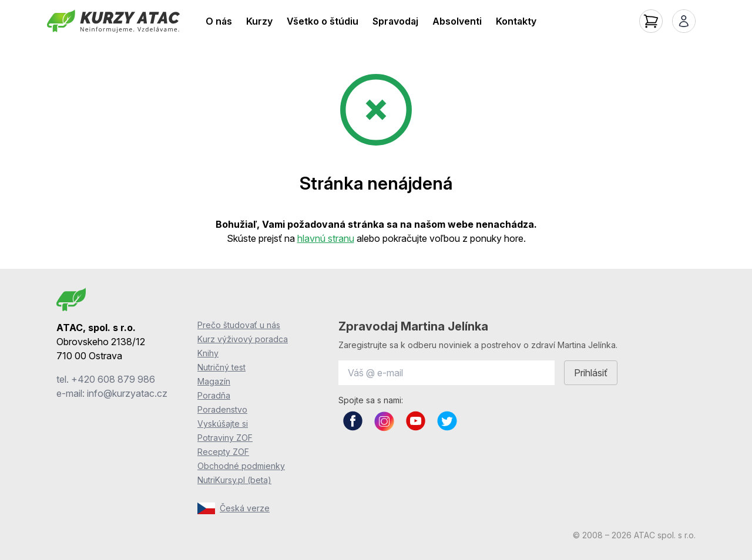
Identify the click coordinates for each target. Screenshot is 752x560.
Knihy (208, 353)
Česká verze (234, 508)
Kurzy (259, 21)
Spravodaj (395, 21)
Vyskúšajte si (223, 424)
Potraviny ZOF (225, 438)
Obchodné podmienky (241, 466)
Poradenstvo (222, 409)
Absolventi (457, 21)
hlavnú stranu (326, 238)
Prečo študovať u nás (239, 325)
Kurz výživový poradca (243, 339)
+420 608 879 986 (113, 379)
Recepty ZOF (223, 452)
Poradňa (214, 395)
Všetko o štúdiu (323, 21)
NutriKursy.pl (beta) (234, 480)
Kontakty (516, 21)
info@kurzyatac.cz (127, 393)
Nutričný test (221, 367)
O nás (219, 21)
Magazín (214, 381)
